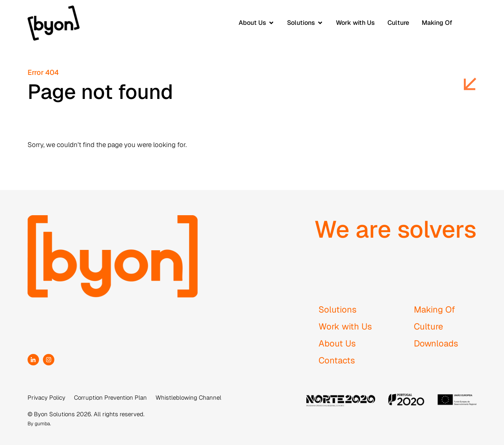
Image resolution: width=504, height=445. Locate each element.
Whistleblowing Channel (188, 398)
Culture (428, 326)
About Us (337, 343)
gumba (42, 424)
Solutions (338, 309)
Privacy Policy (46, 398)
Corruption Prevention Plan (110, 398)
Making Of (435, 309)
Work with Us (345, 326)
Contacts (337, 360)
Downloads (436, 343)
